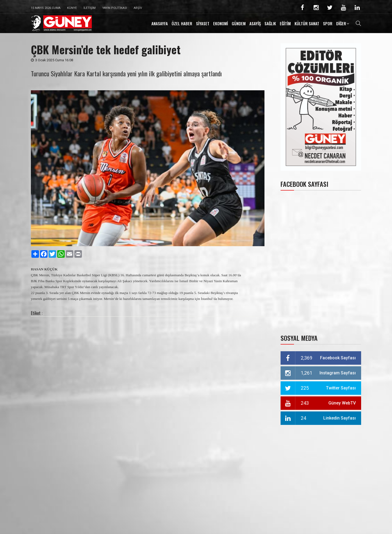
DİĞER (341, 23)
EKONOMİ (221, 23)
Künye (72, 8)
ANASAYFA (160, 23)
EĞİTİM (285, 23)
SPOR (328, 23)
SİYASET (203, 23)
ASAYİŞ (255, 23)
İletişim (90, 8)
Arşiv (138, 8)
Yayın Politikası (115, 8)
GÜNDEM (239, 23)
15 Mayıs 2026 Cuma (46, 8)
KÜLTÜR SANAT (307, 23)
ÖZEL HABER (182, 23)
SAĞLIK (270, 23)
